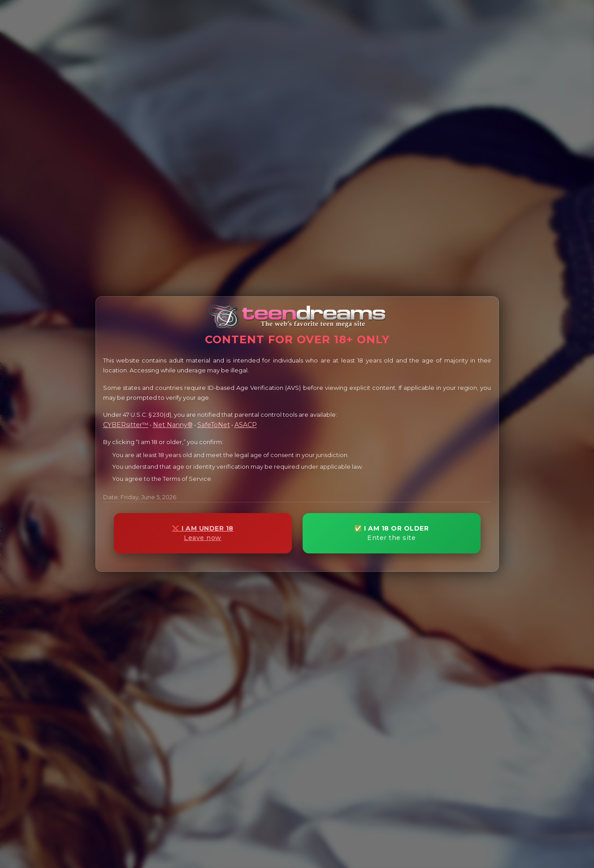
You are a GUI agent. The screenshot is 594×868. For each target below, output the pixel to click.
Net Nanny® (173, 425)
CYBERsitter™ (126, 425)
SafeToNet (214, 425)
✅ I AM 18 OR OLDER (392, 533)
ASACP (246, 425)
